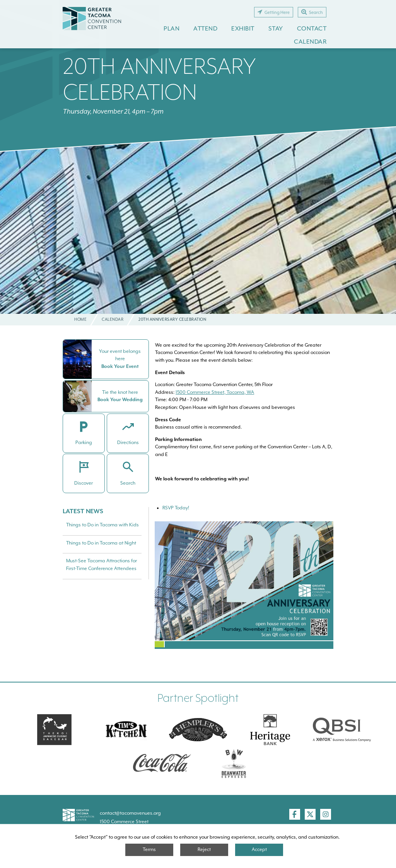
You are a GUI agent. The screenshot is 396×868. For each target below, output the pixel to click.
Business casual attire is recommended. (198, 424)
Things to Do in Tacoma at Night (101, 543)
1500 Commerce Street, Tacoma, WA (215, 392)
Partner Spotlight (198, 698)
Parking (84, 443)
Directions (128, 443)
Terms (149, 849)
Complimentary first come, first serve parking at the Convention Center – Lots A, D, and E (244, 447)
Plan (172, 28)
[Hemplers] (198, 730)
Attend (205, 28)
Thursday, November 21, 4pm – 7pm (113, 111)
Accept (259, 849)
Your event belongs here (120, 355)
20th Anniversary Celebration (160, 79)
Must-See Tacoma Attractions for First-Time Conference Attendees (102, 565)
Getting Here (274, 12)
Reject (204, 849)
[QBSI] (342, 730)
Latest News (83, 511)
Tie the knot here (120, 392)
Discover (84, 483)
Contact (312, 28)
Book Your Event (120, 366)
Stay (276, 28)
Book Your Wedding (120, 400)
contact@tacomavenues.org (130, 813)
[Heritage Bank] (270, 730)
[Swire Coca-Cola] (162, 763)
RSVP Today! (176, 508)
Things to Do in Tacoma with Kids (102, 525)
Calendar (310, 42)
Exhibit (243, 28)
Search (312, 12)
